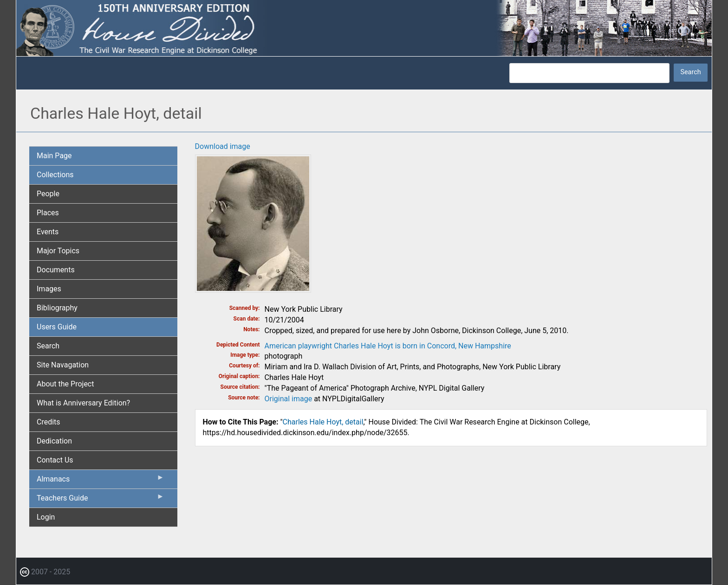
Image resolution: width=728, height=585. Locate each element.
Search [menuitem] (48, 346)
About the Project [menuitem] (65, 384)
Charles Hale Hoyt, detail (323, 422)
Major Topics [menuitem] (58, 251)
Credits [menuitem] (49, 422)
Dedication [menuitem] (54, 441)
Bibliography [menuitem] (57, 308)
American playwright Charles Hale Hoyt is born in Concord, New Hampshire (388, 346)
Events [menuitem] (48, 232)
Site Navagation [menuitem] (63, 365)
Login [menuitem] (46, 517)
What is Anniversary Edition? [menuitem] (83, 403)
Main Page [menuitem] (54, 156)
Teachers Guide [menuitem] (101, 500)
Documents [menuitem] (56, 270)
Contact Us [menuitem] (55, 460)
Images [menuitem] (49, 289)
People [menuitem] (48, 194)
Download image (223, 146)
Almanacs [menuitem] (101, 481)
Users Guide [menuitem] (57, 327)
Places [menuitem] (48, 213)
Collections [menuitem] (55, 175)
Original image (289, 399)
